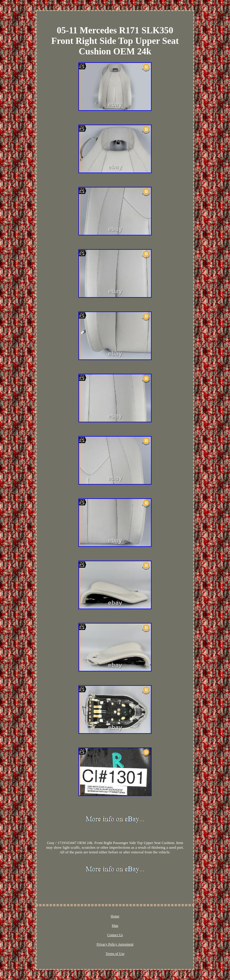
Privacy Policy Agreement (115, 944)
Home (115, 916)
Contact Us (115, 935)
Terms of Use (115, 954)
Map (115, 926)
